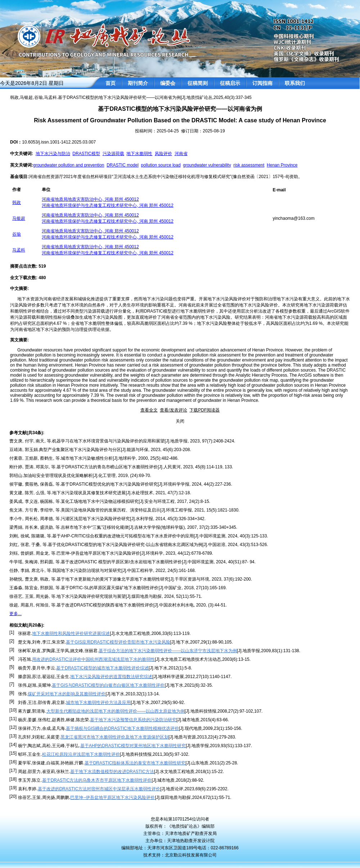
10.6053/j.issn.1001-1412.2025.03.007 (59, 142)
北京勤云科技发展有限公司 (191, 855)
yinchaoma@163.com (294, 218)
